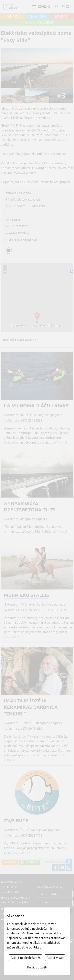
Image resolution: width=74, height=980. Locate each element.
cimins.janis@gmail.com (23, 240)
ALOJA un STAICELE (37, 23)
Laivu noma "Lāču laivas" (37, 406)
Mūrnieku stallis (26, 595)
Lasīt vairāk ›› (61, 442)
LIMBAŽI (62, 16)
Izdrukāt (31, 862)
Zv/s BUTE (16, 821)
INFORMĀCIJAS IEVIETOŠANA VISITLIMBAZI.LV (11, 887)
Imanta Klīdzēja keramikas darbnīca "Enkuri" (31, 707)
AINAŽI (12, 16)
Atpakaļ (11, 862)
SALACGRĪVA (37, 16)
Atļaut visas (55, 958)
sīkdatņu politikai (28, 947)
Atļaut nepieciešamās (26, 958)
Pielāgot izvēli (37, 967)
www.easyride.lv (25, 173)
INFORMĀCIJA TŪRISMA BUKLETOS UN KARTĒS (16, 900)
